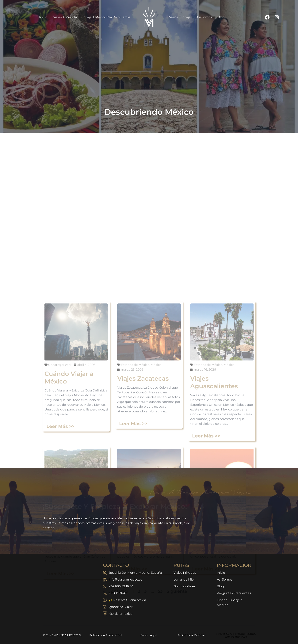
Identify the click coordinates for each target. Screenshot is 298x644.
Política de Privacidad (106, 635)
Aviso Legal (148, 635)
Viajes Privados (185, 573)
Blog (221, 17)
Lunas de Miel (184, 579)
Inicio (43, 17)
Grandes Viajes (185, 586)
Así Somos (204, 17)
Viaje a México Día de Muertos (107, 17)
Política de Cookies (192, 635)
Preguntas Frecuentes (234, 593)
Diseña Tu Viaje (179, 17)
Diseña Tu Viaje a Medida (230, 602)
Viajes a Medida (66, 17)
